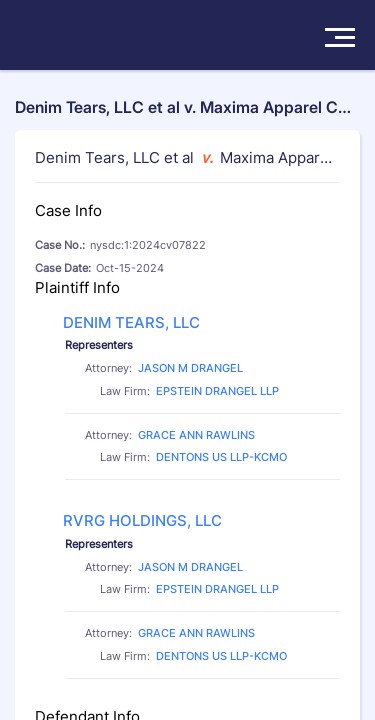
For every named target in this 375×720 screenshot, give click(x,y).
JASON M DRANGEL (190, 368)
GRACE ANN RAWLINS (196, 435)
